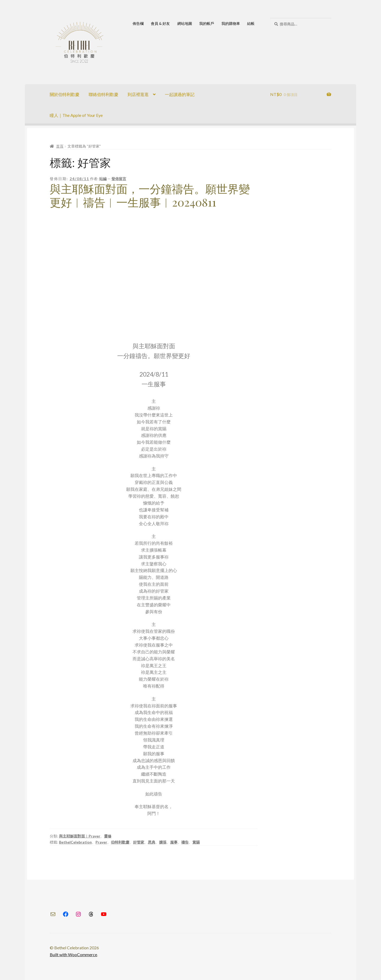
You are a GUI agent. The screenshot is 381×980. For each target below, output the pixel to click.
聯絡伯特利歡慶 (103, 94)
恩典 (152, 842)
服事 (174, 842)
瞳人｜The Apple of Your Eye (76, 115)
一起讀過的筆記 (180, 94)
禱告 (185, 842)
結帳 (251, 23)
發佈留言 (119, 179)
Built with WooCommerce (73, 954)
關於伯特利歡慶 (65, 94)
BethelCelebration (75, 842)
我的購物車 (231, 23)
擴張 (163, 842)
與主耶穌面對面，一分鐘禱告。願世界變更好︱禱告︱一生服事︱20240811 (150, 195)
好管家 (139, 842)
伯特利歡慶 (120, 842)
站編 (103, 179)
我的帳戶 (207, 23)
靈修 (108, 836)
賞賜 (196, 842)
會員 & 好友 (160, 23)
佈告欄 (138, 23)
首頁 (60, 146)
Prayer (101, 842)
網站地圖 (185, 23)
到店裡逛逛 (138, 94)
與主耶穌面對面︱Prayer (80, 836)
